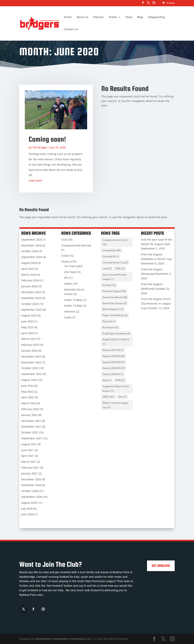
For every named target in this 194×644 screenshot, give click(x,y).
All (66, 278)
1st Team (70, 266)
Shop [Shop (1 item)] (107, 380)
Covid (65, 256)
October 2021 (30, 432)
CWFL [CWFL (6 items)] (120, 269)
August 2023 (29, 315)
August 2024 (29, 263)
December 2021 (31, 421)
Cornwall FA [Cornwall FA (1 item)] (111, 256)
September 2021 (32, 438)
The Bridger (40, 147)
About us (82, 17)
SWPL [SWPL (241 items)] (108, 397)
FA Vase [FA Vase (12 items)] (109, 285)
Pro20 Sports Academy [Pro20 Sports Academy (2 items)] (116, 333)
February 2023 (30, 345)
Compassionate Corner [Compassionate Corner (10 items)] (115, 242)
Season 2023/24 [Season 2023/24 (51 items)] (114, 362)
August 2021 (29, 444)
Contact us (71, 29)
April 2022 (28, 397)
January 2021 (29, 473)
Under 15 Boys (73, 306)
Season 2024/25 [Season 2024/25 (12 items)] (114, 368)
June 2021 (27, 450)
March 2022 (29, 403)
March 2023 (29, 339)
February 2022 (30, 409)
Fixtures (98, 17)
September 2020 (32, 497)
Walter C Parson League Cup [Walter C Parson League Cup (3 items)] (115, 405)
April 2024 (28, 269)
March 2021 (29, 462)
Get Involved (161, 566)
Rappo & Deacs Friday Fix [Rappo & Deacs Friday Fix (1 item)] (116, 342)
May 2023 (27, 327)
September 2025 (32, 240)
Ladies (68, 284)
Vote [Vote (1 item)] (122, 397)
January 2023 (29, 351)
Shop (129, 17)
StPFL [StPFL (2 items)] (120, 380)
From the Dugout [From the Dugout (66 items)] (114, 291)
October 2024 (30, 251)
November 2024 (31, 245)
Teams (113, 17)
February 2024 (30, 280)
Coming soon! (47, 139)
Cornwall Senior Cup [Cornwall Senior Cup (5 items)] (115, 262)
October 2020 (30, 491)
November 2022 (31, 362)
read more (35, 180)
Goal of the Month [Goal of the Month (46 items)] (115, 297)
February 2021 (30, 468)
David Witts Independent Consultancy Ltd (63, 639)
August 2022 (29, 380)
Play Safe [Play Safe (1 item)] (109, 321)
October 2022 (30, 368)
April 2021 (28, 456)
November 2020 (31, 485)
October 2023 (30, 304)
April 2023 (28, 333)
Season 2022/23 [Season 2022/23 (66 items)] (114, 356)
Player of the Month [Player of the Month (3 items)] (115, 315)
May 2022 (27, 392)
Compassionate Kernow (76, 245)
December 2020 (31, 479)
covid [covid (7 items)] (107, 269)
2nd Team (70, 272)
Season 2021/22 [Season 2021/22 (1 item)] (113, 350)
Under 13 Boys (73, 300)
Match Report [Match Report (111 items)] (113, 309)
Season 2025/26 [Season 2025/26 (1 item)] (113, 374)
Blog (140, 17)
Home (68, 17)
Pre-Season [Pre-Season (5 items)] (110, 327)
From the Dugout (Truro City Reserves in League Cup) (156, 303)
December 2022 (31, 356)
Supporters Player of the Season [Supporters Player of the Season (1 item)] (116, 389)
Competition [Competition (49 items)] (112, 250)
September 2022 (32, 374)
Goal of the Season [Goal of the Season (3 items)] (114, 303)
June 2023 (27, 321)
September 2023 (32, 310)
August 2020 (29, 503)
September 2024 (32, 257)
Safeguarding (156, 17)
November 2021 (31, 427)
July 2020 (27, 509)
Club (64, 240)
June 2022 (27, 386)
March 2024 (29, 275)
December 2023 (31, 292)
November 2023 (31, 298)
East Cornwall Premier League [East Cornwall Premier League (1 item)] (115, 277)
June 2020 (27, 514)
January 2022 (29, 415)
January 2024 (29, 286)
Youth (68, 317)
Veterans (70, 311)
